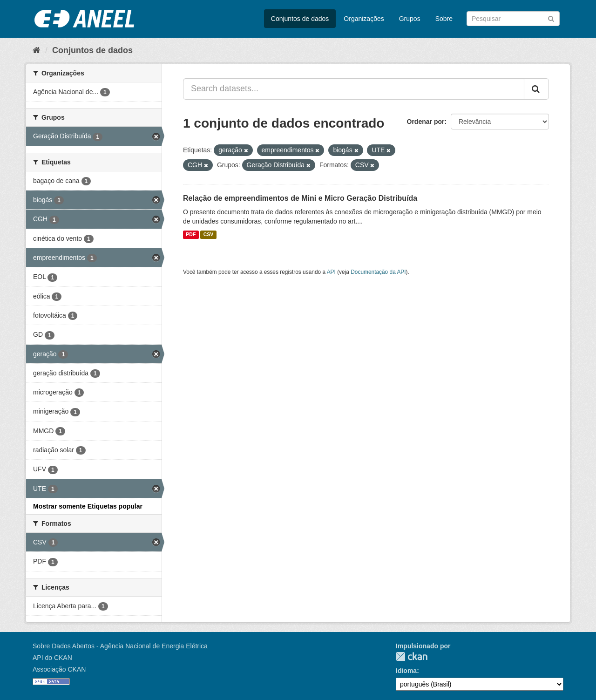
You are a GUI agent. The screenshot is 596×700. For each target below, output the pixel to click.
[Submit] (551, 18)
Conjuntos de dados (300, 19)
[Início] (37, 50)
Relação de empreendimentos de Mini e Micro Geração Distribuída (300, 198)
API (331, 272)
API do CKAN (52, 658)
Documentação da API (378, 272)
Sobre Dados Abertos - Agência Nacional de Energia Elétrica (120, 646)
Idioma (406, 671)
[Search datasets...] (354, 89)
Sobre (444, 19)
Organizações (364, 19)
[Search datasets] (513, 19)
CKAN (412, 656)
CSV (209, 235)
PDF (191, 235)
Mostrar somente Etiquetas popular (88, 506)
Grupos (410, 19)
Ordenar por (426, 122)
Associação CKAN (59, 669)
